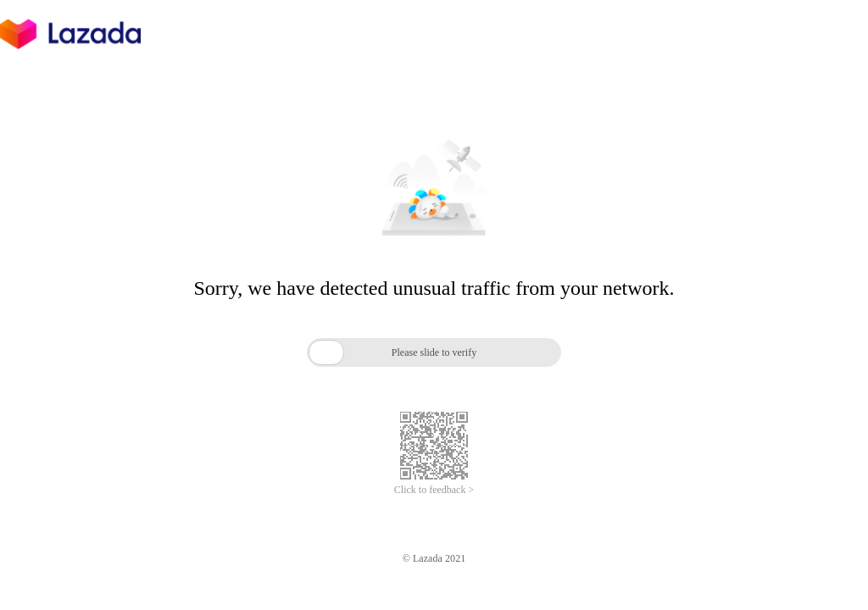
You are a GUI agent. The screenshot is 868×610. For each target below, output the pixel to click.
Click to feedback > (434, 490)
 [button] (326, 352)
